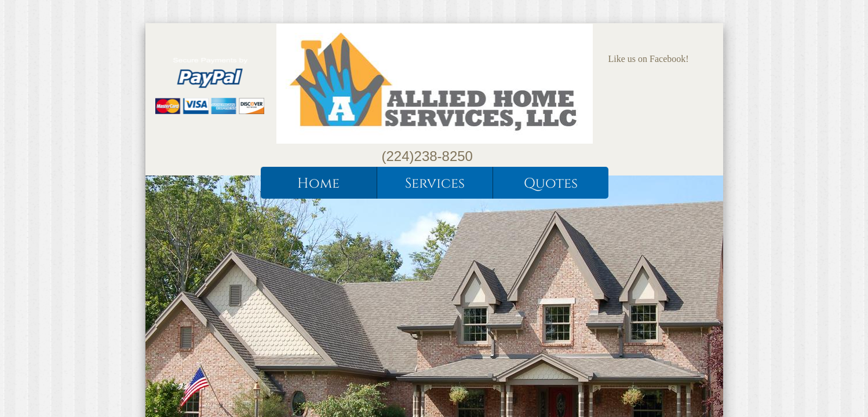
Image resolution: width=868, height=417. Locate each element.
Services (435, 184)
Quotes (551, 184)
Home (318, 184)
